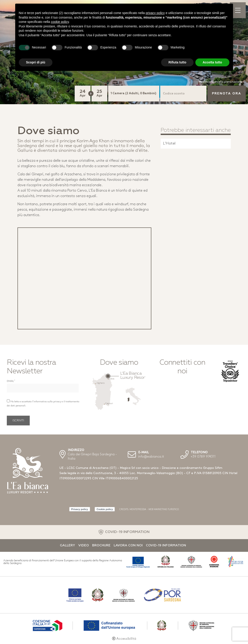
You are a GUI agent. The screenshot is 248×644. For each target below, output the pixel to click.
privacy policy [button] (155, 13)
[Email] (43, 388)
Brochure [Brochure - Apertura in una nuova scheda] (101, 545)
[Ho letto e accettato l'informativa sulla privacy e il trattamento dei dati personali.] (8, 401)
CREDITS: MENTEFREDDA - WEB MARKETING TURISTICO (149, 510)
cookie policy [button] (60, 22)
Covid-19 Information (166, 545)
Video (84, 545)
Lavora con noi (128, 545)
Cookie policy (105, 509)
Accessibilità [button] (126, 639)
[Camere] (134, 94)
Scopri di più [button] (36, 62)
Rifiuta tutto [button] (177, 62)
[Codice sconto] (183, 94)
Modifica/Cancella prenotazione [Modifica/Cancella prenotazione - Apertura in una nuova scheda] (221, 82)
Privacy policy (80, 509)
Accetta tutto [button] (212, 62)
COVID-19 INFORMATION (127, 532)
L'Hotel (169, 144)
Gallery (68, 545)
